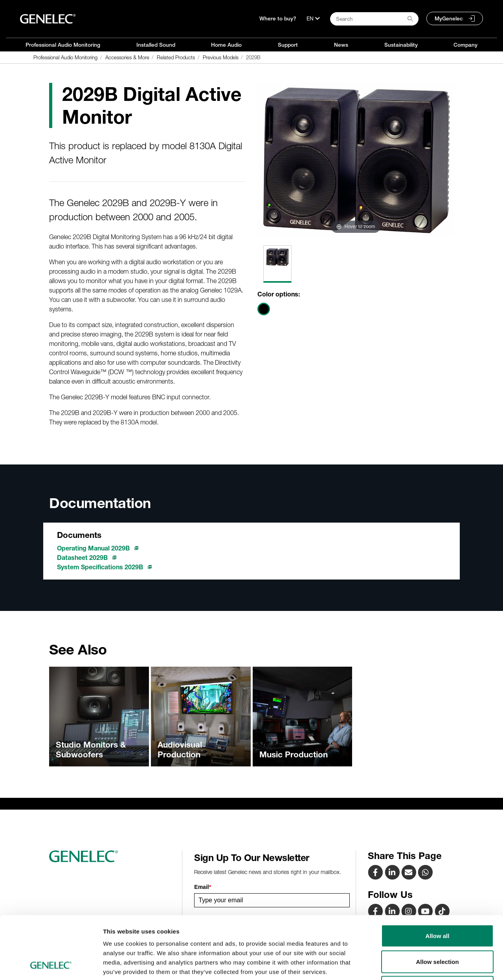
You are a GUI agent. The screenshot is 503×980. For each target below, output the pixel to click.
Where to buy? (278, 18)
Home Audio (226, 45)
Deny (438, 928)
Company (465, 45)
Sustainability (401, 45)
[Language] (313, 18)
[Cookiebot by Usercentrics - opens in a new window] (51, 965)
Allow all (438, 877)
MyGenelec (449, 18)
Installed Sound (156, 45)
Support (288, 45)
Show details (412, 964)
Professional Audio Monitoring (63, 45)
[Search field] (374, 19)
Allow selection (437, 903)
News (341, 45)
